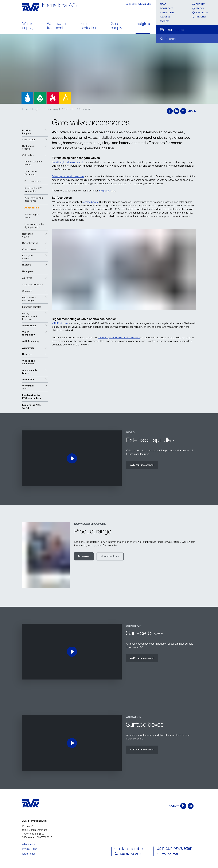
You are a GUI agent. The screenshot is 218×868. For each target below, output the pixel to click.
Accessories (86, 109)
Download (84, 556)
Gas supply (116, 26)
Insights (143, 24)
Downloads (167, 8)
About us (165, 17)
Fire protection (89, 26)
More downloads (110, 556)
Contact (165, 21)
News (163, 4)
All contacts (29, 844)
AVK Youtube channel (142, 465)
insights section (107, 191)
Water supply (28, 26)
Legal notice (29, 854)
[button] (35, 132)
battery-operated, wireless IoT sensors (119, 337)
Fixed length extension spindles (69, 162)
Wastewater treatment (57, 26)
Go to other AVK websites (138, 4)
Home (26, 109)
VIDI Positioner (60, 323)
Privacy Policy (30, 849)
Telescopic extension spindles (68, 176)
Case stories (167, 13)
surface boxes (90, 202)
